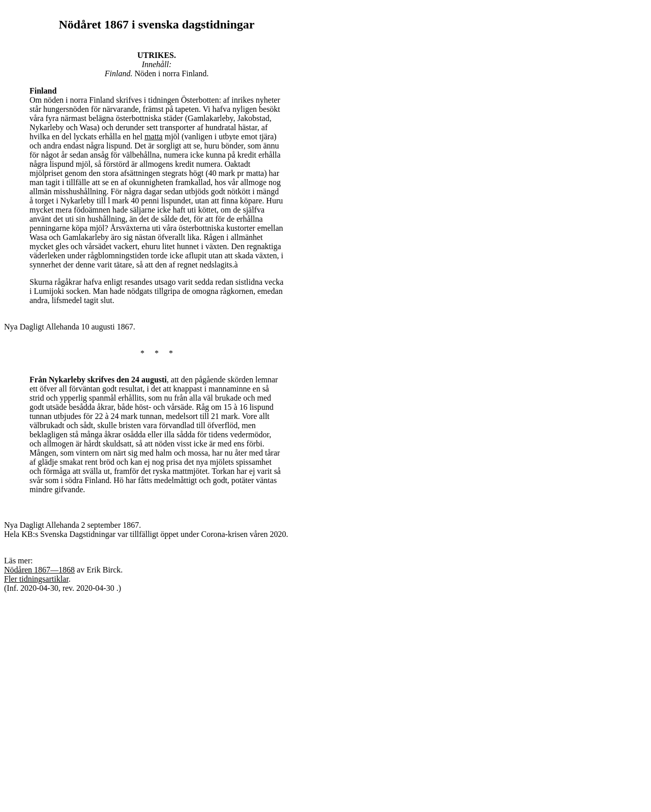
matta (154, 137)
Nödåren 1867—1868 (39, 570)
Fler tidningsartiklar (36, 579)
